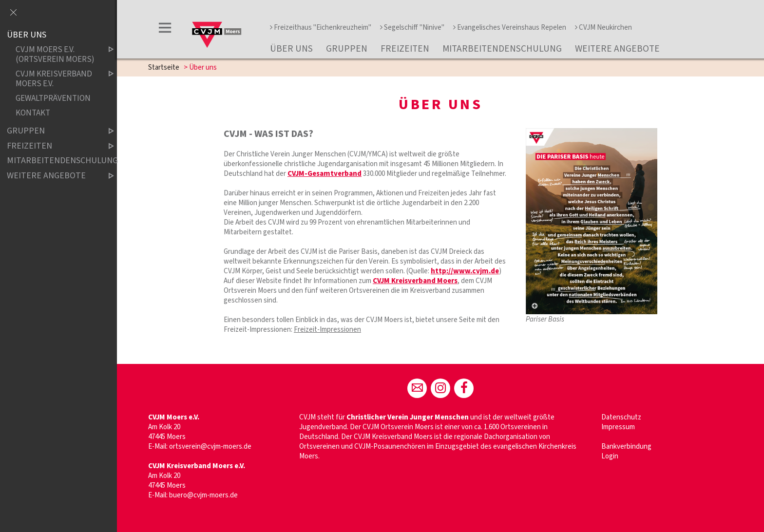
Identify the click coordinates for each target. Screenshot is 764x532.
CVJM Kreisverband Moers (415, 281)
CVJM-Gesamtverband (325, 174)
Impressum (618, 427)
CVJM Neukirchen (603, 28)
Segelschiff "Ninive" (412, 28)
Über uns (291, 49)
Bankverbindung (626, 446)
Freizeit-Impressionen (327, 330)
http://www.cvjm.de (465, 271)
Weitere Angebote (617, 49)
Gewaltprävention (53, 98)
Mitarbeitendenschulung (502, 49)
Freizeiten (405, 49)
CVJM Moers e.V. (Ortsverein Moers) (57, 55)
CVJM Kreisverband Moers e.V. (57, 79)
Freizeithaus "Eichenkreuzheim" (321, 28)
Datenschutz (621, 417)
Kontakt (33, 113)
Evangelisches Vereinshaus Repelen (510, 28)
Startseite (164, 67)
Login (610, 456)
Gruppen (347, 49)
